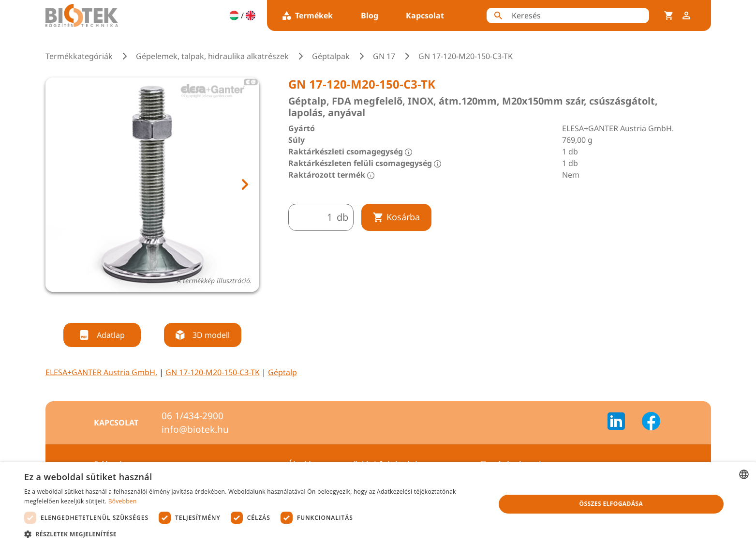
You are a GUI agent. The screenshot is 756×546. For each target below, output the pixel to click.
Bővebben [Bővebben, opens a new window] (123, 501)
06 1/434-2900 (193, 416)
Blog (370, 15)
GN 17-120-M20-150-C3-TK (213, 372)
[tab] (143, 304)
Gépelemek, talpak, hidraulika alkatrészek (212, 56)
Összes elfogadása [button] (611, 504)
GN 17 (384, 56)
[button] (252, 534)
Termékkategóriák (79, 56)
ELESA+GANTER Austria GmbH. (101, 372)
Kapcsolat (425, 15)
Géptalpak (331, 56)
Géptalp (282, 372)
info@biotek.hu (195, 429)
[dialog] (378, 504)
